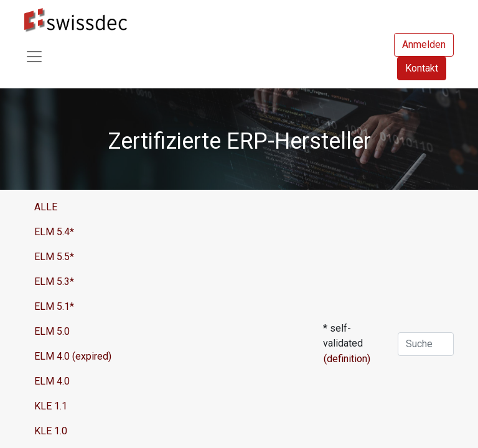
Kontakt (422, 68)
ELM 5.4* (54, 232)
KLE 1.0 (51, 431)
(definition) (347, 359)
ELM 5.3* (54, 282)
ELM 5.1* (54, 306)
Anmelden (424, 44)
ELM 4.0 (52, 381)
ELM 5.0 (52, 331)
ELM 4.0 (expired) (73, 356)
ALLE (46, 207)
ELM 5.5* (54, 257)
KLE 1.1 (51, 406)
